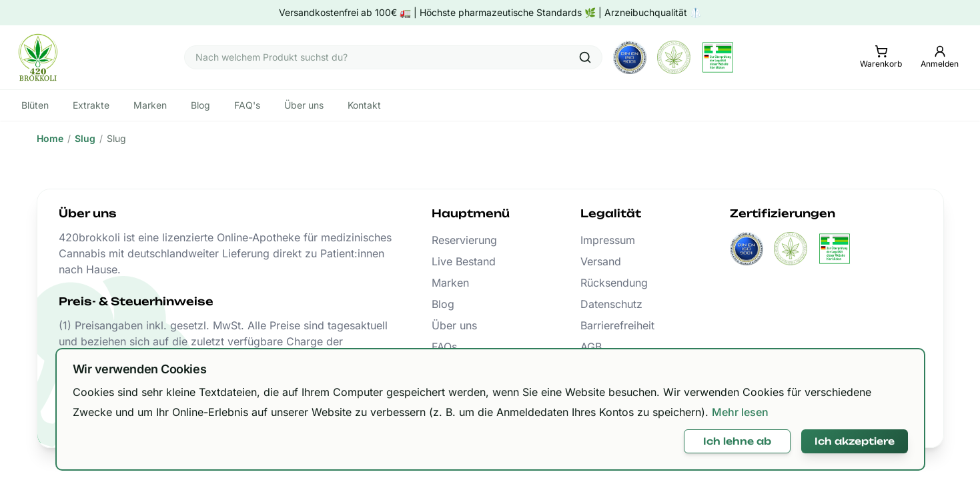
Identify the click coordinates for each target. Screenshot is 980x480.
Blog (443, 304)
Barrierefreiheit (617, 325)
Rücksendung (614, 283)
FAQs (444, 347)
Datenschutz (611, 304)
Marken (450, 283)
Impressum (608, 240)
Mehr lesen (740, 412)
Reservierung (464, 240)
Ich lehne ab (737, 441)
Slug (85, 138)
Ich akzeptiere (855, 441)
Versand (601, 261)
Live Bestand (464, 261)
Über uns (454, 325)
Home (50, 138)
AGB (591, 347)
